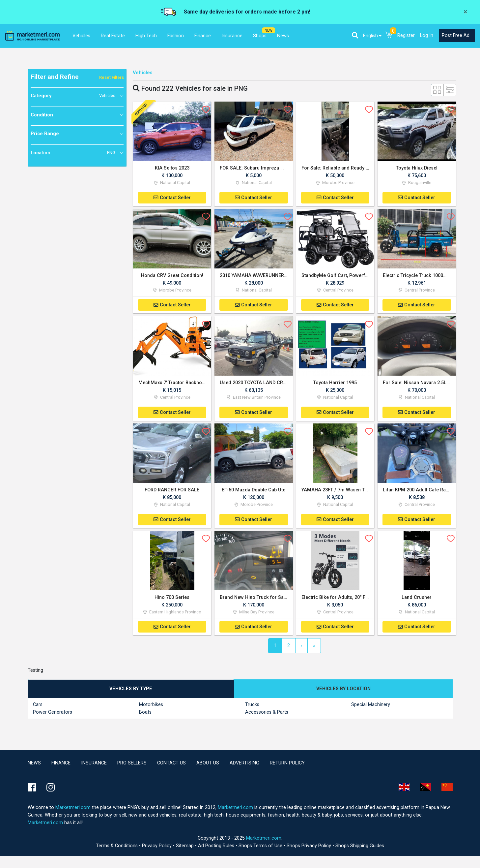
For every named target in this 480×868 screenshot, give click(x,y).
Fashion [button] (176, 36)
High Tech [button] (146, 36)
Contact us (171, 764)
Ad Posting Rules (217, 847)
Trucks (252, 706)
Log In (427, 35)
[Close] (465, 12)
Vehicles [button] (81, 36)
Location (73, 153)
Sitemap (185, 847)
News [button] (283, 36)
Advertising (244, 764)
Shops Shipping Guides (360, 847)
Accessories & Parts (267, 713)
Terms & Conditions (117, 847)
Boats (145, 713)
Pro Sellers (132, 764)
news (34, 764)
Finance (61, 764)
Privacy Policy (157, 847)
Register (406, 35)
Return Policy (287, 764)
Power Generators (53, 713)
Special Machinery (371, 706)
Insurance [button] (232, 36)
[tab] (131, 690)
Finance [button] (203, 36)
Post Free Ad (456, 35)
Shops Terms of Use (261, 847)
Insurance (94, 764)
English (370, 36)
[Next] (301, 647)
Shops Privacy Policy (310, 847)
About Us (208, 764)
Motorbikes (151, 706)
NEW (268, 31)
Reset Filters (112, 77)
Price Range (45, 134)
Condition (42, 115)
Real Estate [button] (113, 36)
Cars (38, 706)
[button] (355, 35)
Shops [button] (260, 36)
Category (73, 96)
